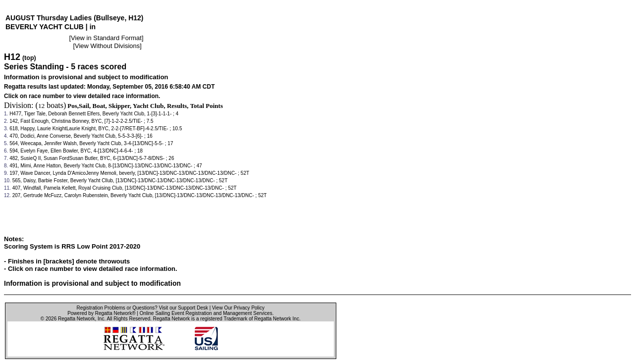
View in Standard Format (106, 38)
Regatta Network (76, 319)
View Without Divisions (107, 46)
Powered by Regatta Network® (101, 313)
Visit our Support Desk (184, 308)
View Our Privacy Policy (238, 308)
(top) (29, 58)
